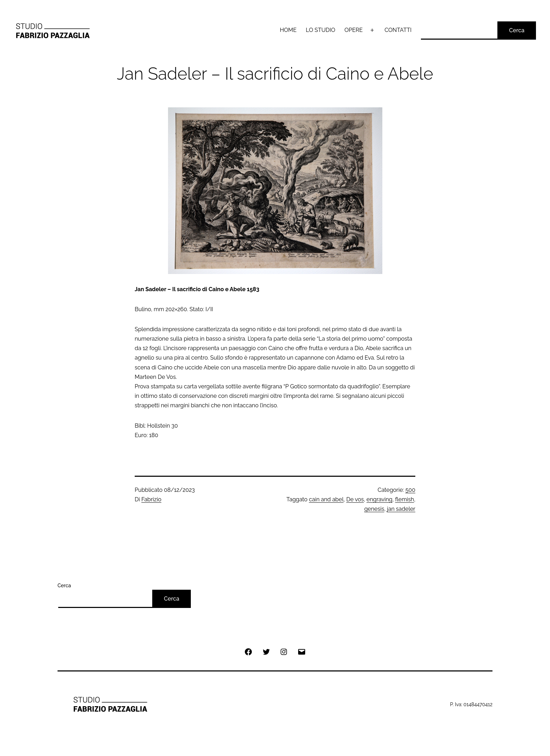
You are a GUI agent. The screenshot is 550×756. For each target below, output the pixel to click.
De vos (355, 499)
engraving (380, 499)
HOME (288, 30)
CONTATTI (398, 30)
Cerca (517, 30)
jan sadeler (401, 509)
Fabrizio (151, 499)
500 (410, 490)
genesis (374, 509)
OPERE (354, 30)
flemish (404, 499)
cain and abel (326, 499)
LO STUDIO (321, 30)
